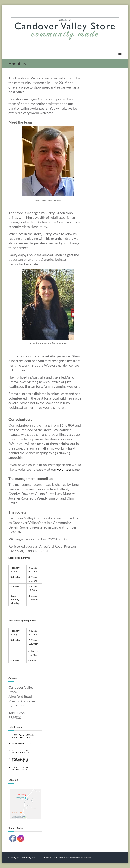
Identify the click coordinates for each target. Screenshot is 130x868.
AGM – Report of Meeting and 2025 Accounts (24, 736)
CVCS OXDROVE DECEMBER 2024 (20, 751)
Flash (53, 857)
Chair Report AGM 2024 (23, 744)
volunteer (64, 469)
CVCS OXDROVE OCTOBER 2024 (20, 769)
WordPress (86, 857)
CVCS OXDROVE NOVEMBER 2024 (21, 760)
